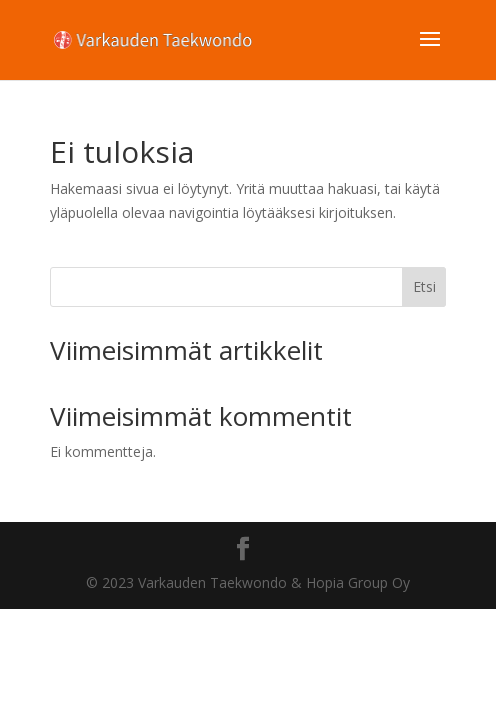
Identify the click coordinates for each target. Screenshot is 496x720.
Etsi (424, 286)
